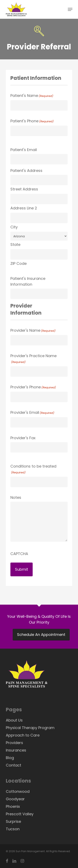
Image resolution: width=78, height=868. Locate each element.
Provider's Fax (23, 438)
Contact (14, 765)
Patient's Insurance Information (28, 281)
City (14, 227)
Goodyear (15, 799)
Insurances (16, 750)
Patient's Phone (32, 121)
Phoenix (13, 806)
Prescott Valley (20, 814)
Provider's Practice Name (33, 359)
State (15, 245)
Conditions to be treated (33, 470)
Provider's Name (33, 331)
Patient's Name (32, 96)
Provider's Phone (33, 387)
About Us (14, 720)
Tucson (13, 829)
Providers (14, 743)
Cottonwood (18, 791)
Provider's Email (32, 413)
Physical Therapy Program (30, 728)
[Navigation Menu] (70, 9)
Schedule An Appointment (41, 635)
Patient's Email (24, 150)
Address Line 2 (24, 208)
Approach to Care (23, 735)
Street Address (24, 189)
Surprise (13, 821)
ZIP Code (19, 263)
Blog (10, 758)
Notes (16, 497)
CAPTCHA (19, 554)
